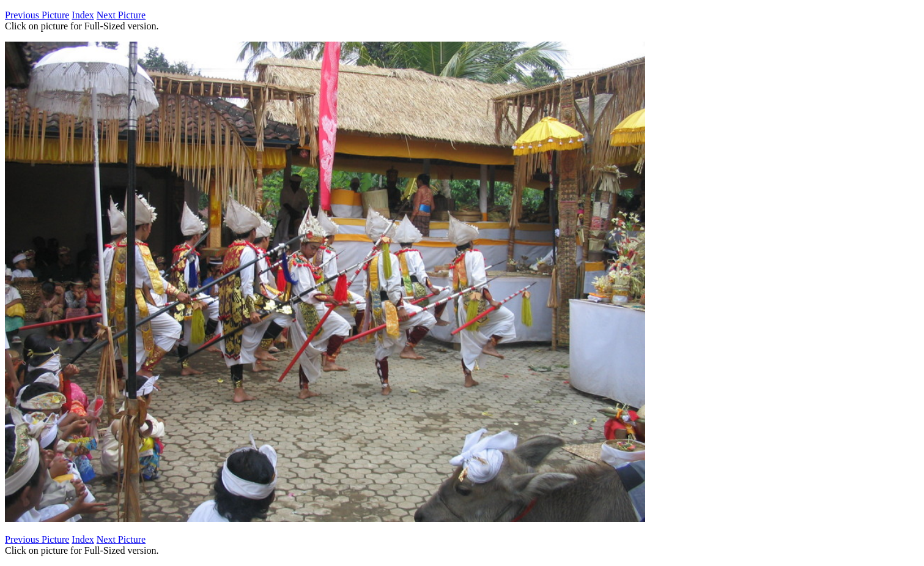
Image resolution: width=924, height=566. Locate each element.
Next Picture (121, 15)
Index (83, 15)
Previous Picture (37, 15)
